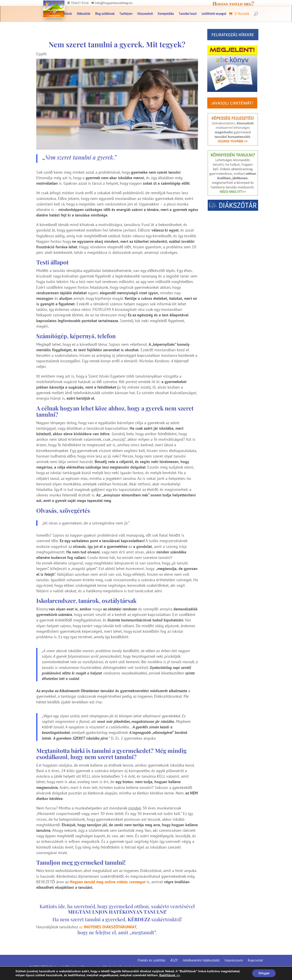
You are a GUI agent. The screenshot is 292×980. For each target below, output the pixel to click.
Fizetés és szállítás (152, 960)
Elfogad (264, 973)
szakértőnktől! (155, 919)
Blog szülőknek (105, 14)
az (108, 927)
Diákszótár (84, 14)
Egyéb (41, 54)
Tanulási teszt (188, 14)
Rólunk (68, 14)
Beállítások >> (170, 975)
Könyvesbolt (145, 14)
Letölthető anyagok (214, 14)
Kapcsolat (255, 960)
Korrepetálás (166, 14)
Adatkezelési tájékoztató (201, 960)
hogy (83, 932)
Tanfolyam (126, 14)
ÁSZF (174, 960)
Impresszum (234, 960)
